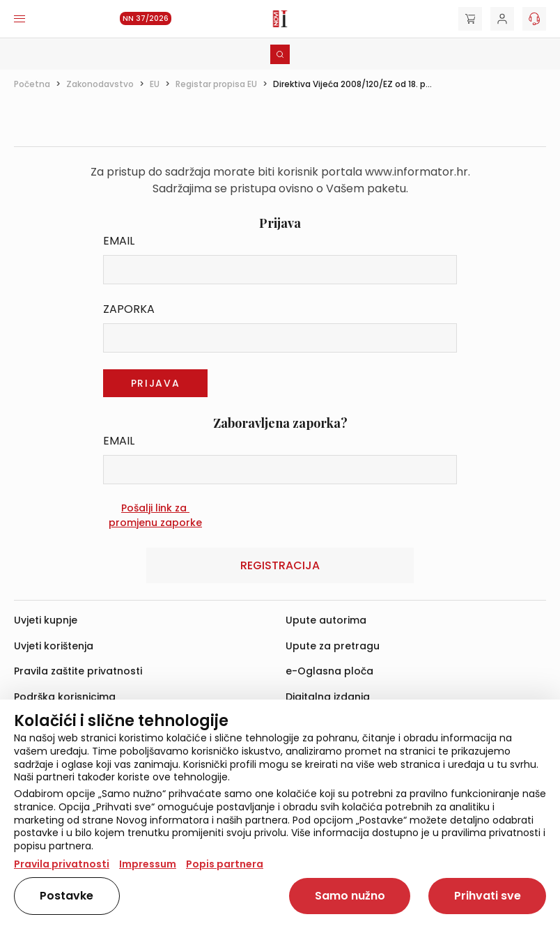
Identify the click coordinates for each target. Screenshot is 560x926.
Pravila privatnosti (62, 864)
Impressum (148, 864)
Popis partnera (225, 864)
